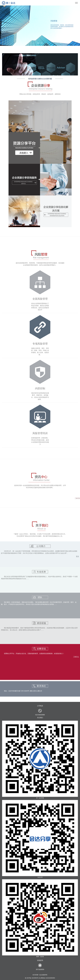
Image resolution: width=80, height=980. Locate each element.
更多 (77, 556)
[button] (6, 26)
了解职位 (76, 657)
